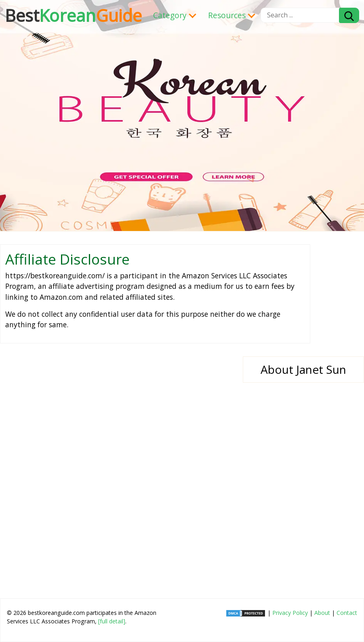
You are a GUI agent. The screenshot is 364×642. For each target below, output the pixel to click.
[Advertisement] (182, 468)
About (322, 613)
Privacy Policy (290, 613)
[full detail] (112, 621)
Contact (347, 613)
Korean (73, 15)
